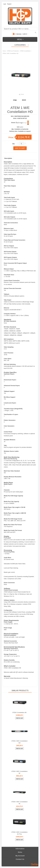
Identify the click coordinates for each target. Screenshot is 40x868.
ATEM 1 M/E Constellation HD (11, 53)
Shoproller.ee (35, 864)
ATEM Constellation (25, 51)
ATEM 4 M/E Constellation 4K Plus (19, 833)
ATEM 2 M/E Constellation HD (19, 742)
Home (4, 51)
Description (8, 158)
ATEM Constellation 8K (19, 712)
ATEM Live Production (13, 51)
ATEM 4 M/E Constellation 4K (19, 772)
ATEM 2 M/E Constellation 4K (19, 803)
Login (5, 4)
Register (9, 4)
